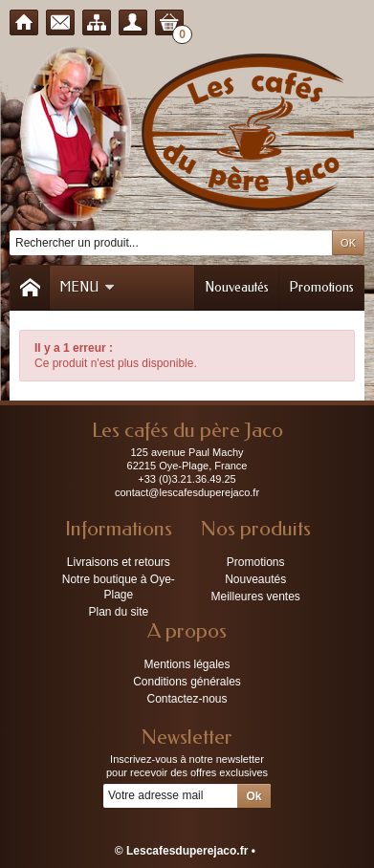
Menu (87, 287)
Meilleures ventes (255, 597)
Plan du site (118, 612)
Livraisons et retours (119, 562)
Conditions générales (187, 682)
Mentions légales (187, 664)
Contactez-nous (187, 699)
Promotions (321, 287)
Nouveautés (237, 287)
